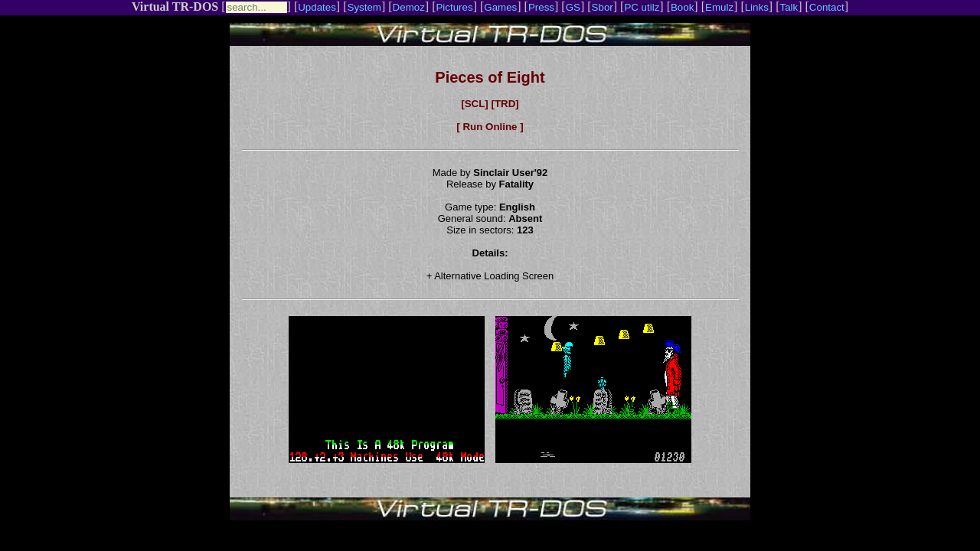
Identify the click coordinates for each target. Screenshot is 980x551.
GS (573, 7)
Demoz (409, 7)
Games (500, 7)
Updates (317, 7)
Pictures (454, 7)
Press (541, 7)
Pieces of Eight (490, 77)
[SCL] (475, 104)
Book (682, 7)
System (364, 7)
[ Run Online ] (490, 127)
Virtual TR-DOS (175, 7)
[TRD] (505, 104)
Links (757, 7)
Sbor (603, 7)
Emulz (719, 7)
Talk (789, 7)
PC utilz (642, 7)
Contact (827, 7)
